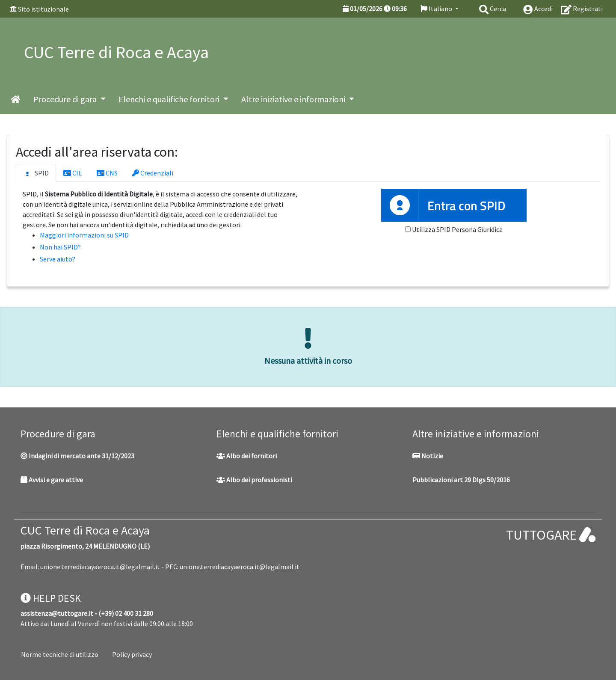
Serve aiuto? (58, 259)
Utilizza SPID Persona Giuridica (457, 229)
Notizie (428, 456)
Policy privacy (132, 654)
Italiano (437, 9)
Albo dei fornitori (247, 456)
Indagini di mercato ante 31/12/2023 (77, 456)
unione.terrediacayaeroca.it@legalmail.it (100, 567)
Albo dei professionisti (254, 480)
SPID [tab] (36, 173)
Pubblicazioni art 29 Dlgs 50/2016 (461, 480)
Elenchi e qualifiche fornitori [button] (170, 99)
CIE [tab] (73, 173)
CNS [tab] (107, 173)
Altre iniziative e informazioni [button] (294, 99)
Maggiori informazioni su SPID (84, 235)
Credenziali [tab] (153, 173)
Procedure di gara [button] (66, 99)
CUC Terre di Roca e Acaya (85, 530)
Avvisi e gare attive (52, 480)
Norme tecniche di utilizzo (60, 654)
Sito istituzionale (43, 9)
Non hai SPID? (60, 247)
